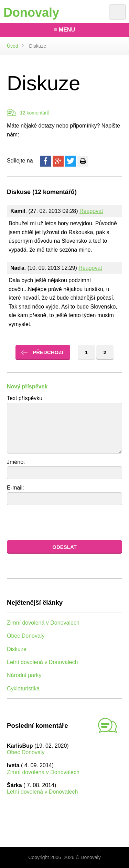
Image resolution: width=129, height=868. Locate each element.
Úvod (13, 46)
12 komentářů (35, 113)
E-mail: (15, 488)
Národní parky (24, 675)
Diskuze (17, 649)
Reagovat (91, 211)
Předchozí (48, 352)
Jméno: (16, 462)
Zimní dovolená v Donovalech (43, 623)
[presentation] (59, 523)
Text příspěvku (25, 398)
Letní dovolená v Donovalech (42, 662)
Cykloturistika (23, 689)
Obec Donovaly (26, 636)
